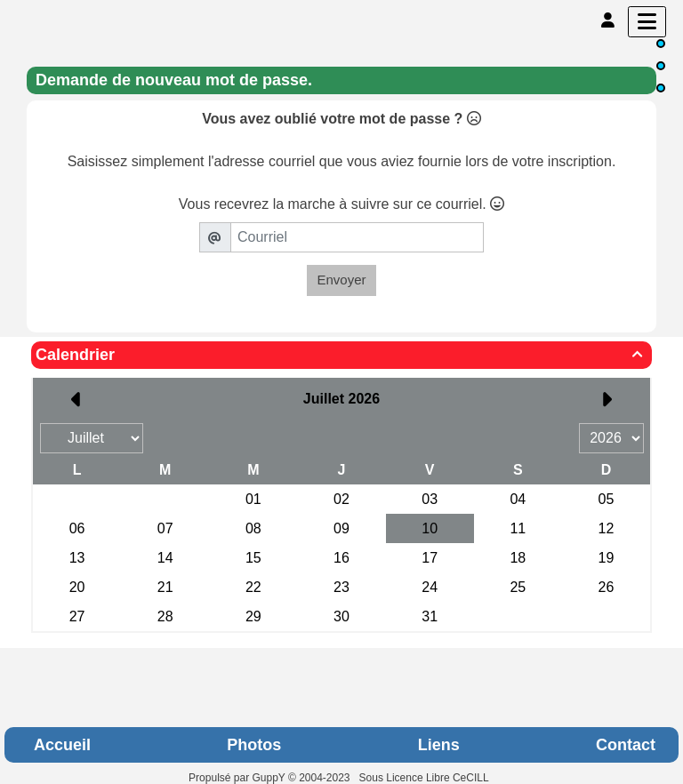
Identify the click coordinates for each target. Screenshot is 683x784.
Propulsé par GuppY (238, 778)
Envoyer (341, 280)
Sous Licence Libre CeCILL (426, 778)
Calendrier (341, 355)
